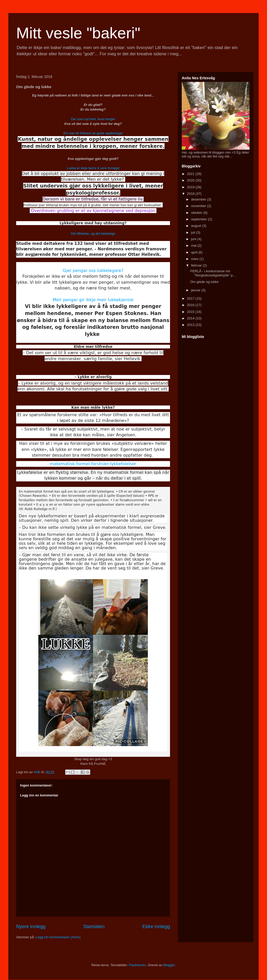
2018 (191, 194)
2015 (191, 312)
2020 (191, 180)
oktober (197, 213)
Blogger (169, 965)
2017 (191, 298)
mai (194, 246)
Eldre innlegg (156, 927)
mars (195, 259)
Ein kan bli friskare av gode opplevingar (93, 133)
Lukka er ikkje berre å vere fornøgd (93, 168)
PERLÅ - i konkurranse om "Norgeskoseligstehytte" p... (213, 273)
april (195, 252)
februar (197, 265)
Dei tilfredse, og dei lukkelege (93, 234)
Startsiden (94, 927)
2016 (191, 305)
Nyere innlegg (31, 927)
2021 (191, 174)
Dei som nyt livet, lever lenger (93, 119)
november (199, 206)
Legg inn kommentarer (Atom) (58, 937)
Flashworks (137, 965)
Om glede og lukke (204, 282)
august (197, 226)
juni (194, 239)
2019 (191, 187)
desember (199, 199)
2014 (191, 318)
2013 (191, 325)
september (200, 219)
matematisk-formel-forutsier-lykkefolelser (93, 464)
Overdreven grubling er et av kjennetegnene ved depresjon (93, 211)
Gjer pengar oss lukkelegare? (93, 271)
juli (194, 232)
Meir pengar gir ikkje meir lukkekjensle (93, 300)
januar (196, 290)
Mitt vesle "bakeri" (78, 33)
